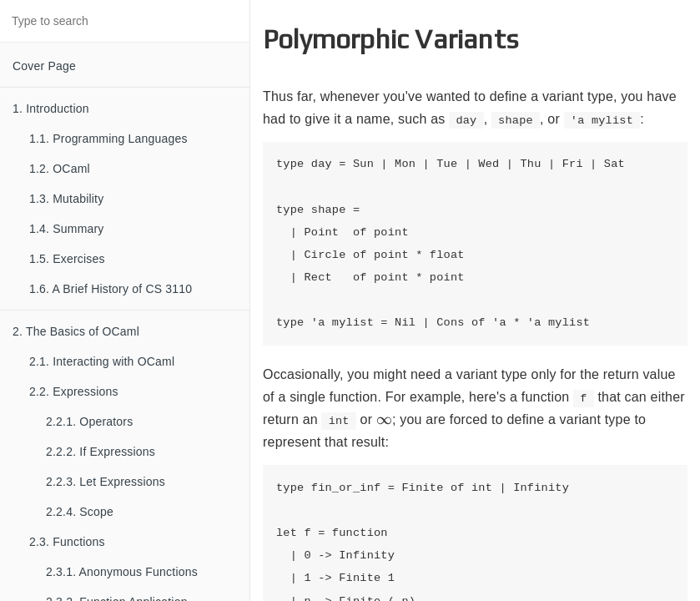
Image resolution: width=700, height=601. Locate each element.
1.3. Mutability (66, 199)
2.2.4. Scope (80, 512)
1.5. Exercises (67, 259)
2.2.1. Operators (89, 422)
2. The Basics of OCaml (76, 331)
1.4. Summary (67, 229)
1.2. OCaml (60, 169)
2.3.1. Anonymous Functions (122, 572)
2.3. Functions (67, 542)
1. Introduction (51, 109)
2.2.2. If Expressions (101, 452)
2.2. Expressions (74, 391)
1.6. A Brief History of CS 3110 (111, 289)
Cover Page (44, 66)
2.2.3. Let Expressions (106, 482)
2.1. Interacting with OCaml (102, 361)
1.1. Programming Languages (108, 139)
